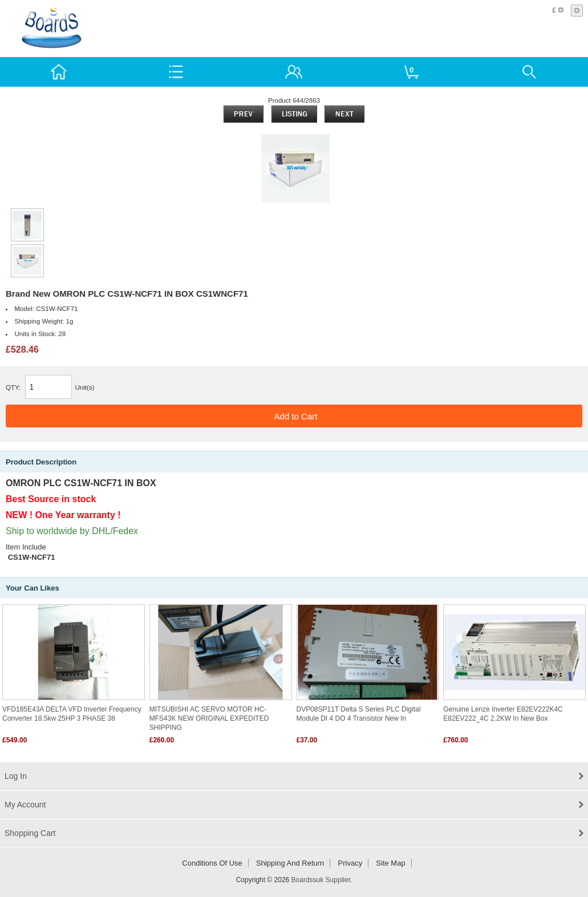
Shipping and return (290, 863)
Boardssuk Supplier (321, 880)
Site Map (390, 863)
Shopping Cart (30, 833)
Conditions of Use (212, 863)
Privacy (350, 863)
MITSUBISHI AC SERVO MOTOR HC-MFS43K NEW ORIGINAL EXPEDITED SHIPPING (209, 718)
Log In (16, 776)
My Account (25, 805)
